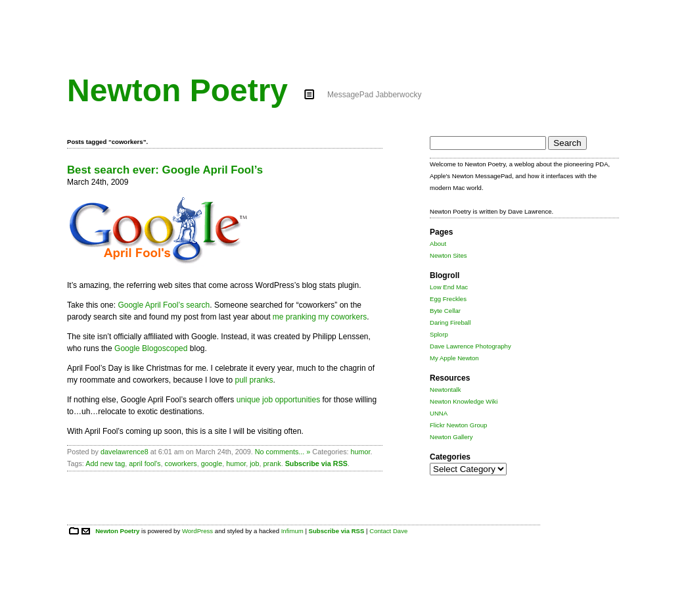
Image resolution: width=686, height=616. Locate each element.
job (254, 463)
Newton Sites (448, 255)
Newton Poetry (177, 90)
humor (361, 452)
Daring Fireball (450, 322)
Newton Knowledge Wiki (464, 401)
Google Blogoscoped (151, 348)
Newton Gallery (451, 437)
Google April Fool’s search (164, 305)
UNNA (439, 413)
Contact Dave (388, 531)
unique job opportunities (278, 400)
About (438, 244)
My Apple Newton (454, 358)
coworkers (181, 463)
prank (272, 463)
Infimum (292, 531)
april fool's (145, 463)
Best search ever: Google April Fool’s (165, 170)
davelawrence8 (125, 452)
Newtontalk (445, 390)
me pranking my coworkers (320, 317)
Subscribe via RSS (316, 463)
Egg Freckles (448, 299)
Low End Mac (449, 287)
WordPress (197, 531)
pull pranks (254, 380)
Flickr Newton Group (458, 425)
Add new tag (105, 463)
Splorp (439, 334)
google (212, 463)
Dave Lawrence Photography (470, 346)
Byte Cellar (445, 311)
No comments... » (283, 452)
